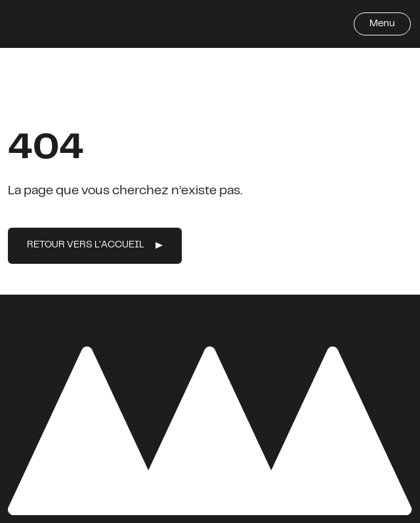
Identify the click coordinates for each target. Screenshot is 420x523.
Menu (382, 24)
